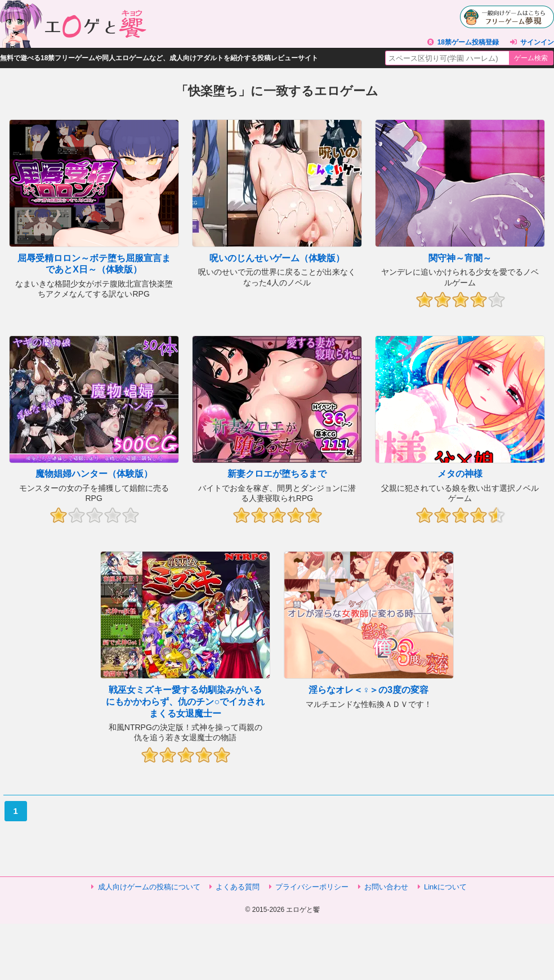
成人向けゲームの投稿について (149, 887)
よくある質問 (238, 887)
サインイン (537, 42)
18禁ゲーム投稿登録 (468, 42)
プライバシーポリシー (312, 887)
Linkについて (445, 887)
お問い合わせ (386, 887)
